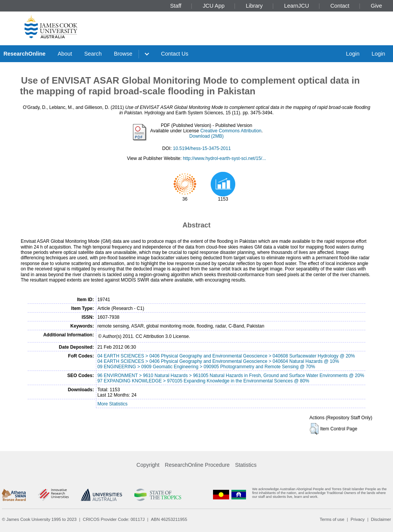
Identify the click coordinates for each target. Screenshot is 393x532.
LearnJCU (296, 6)
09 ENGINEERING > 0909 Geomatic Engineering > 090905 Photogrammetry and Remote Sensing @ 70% (206, 367)
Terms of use (332, 519)
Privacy (357, 519)
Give (376, 6)
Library (254, 6)
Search (93, 54)
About (65, 54)
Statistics (246, 465)
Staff (176, 6)
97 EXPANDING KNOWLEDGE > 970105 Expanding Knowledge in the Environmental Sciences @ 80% (203, 381)
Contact (340, 6)
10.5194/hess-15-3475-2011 (202, 148)
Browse (123, 54)
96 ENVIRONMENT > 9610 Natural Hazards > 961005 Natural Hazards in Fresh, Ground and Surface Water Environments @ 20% (231, 376)
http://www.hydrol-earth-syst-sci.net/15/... (224, 158)
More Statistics (113, 404)
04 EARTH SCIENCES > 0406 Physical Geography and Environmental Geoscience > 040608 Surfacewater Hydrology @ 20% (226, 356)
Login (353, 54)
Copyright (148, 465)
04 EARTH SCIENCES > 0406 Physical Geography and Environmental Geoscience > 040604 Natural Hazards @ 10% (218, 361)
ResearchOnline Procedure (197, 465)
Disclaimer (381, 519)
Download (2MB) (206, 136)
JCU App (214, 6)
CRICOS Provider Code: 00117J (114, 519)
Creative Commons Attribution (231, 131)
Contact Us (175, 54)
